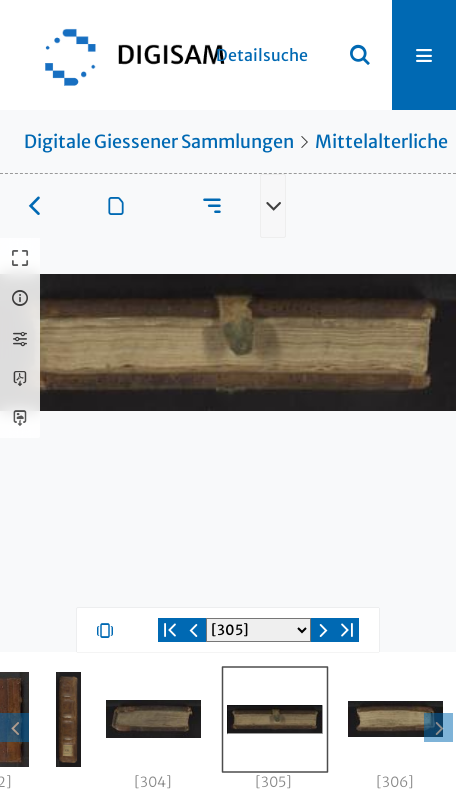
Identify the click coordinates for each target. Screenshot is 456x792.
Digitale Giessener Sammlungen (159, 141)
